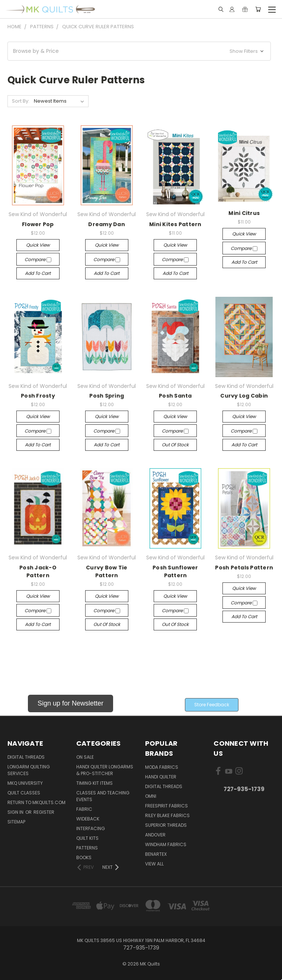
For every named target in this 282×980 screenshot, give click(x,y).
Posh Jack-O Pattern (38, 571)
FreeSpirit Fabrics (166, 806)
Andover (155, 835)
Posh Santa (175, 396)
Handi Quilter (161, 777)
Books (84, 857)
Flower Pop (38, 224)
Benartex (156, 854)
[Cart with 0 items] (258, 9)
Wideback (88, 819)
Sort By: (21, 101)
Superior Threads (166, 825)
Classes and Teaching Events (103, 796)
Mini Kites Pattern (175, 224)
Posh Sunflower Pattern (175, 571)
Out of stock (175, 445)
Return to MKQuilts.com (36, 802)
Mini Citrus (244, 213)
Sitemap (16, 822)
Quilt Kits (87, 838)
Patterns (87, 848)
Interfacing (91, 828)
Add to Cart (38, 273)
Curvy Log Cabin (244, 396)
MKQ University (25, 783)
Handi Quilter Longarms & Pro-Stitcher (105, 770)
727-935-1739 (244, 789)
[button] (139, 51)
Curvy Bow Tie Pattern (107, 571)
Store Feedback (212, 705)
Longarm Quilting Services (29, 770)
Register (44, 812)
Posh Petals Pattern (244, 568)
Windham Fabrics (166, 844)
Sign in (16, 812)
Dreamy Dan (107, 224)
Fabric (84, 809)
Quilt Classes (24, 793)
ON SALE (85, 757)
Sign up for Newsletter (70, 703)
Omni (151, 796)
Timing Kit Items (94, 783)
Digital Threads (26, 757)
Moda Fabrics (162, 767)
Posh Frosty (38, 396)
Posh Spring (107, 396)
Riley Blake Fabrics (167, 815)
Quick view (38, 245)
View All (154, 864)
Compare (38, 259)
